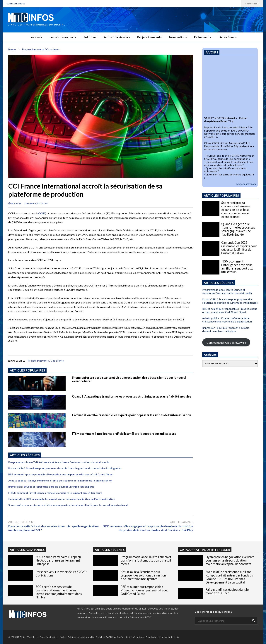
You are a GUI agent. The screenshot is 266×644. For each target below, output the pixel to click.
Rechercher (252, 4)
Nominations (178, 37)
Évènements (203, 37)
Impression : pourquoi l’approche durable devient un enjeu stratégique (51, 487)
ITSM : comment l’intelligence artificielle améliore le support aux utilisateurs (124, 434)
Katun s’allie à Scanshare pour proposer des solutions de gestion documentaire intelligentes (65, 468)
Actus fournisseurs (117, 37)
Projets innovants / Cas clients (46, 361)
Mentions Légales (58, 637)
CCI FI (42, 213)
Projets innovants (149, 37)
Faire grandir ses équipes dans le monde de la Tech (227, 591)
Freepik (175, 637)
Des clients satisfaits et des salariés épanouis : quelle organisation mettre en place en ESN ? (53, 528)
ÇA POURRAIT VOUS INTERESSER (205, 550)
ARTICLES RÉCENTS (110, 550)
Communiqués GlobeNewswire (226, 342)
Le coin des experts (63, 37)
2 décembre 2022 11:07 (36, 203)
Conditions (139, 637)
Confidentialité (124, 637)
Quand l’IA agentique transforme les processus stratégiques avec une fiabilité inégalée (132, 396)
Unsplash (165, 637)
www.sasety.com (246, 184)
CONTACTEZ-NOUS (16, 4)
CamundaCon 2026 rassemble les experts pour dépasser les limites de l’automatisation (132, 415)
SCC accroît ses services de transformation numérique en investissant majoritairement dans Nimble (59, 592)
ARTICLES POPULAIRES (27, 370)
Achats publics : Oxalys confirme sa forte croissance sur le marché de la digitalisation (60, 480)
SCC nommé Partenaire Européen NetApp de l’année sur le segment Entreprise (58, 560)
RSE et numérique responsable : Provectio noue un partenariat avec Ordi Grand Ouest (61, 474)
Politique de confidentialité (81, 637)
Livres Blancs (228, 37)
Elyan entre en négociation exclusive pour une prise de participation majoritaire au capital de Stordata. (230, 560)
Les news (36, 37)
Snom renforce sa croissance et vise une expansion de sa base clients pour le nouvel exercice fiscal (68, 505)
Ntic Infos (15, 203)
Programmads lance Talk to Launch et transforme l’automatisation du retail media (59, 462)
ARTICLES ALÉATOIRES (27, 550)
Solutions (90, 37)
